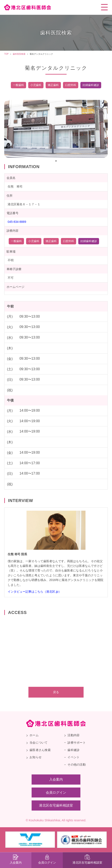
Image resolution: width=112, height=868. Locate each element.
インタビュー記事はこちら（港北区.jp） (34, 592)
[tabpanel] (56, 129)
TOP (6, 54)
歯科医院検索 (19, 54)
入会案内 (16, 863)
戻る (56, 692)
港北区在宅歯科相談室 (87, 863)
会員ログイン (47, 863)
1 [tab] (56, 161)
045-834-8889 (17, 222)
